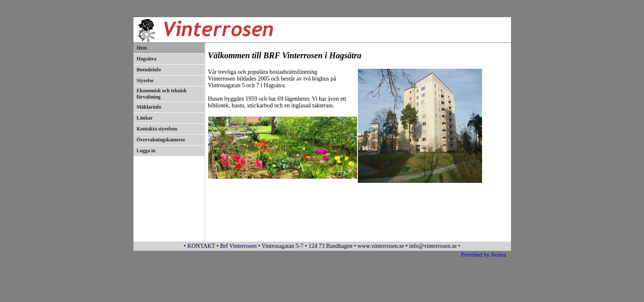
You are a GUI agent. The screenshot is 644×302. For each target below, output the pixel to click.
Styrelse (145, 81)
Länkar (145, 118)
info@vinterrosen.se (433, 246)
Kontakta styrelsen (157, 129)
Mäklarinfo (149, 107)
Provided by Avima (484, 255)
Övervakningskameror (161, 140)
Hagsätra (147, 59)
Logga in (146, 151)
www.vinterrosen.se (381, 246)
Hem (142, 48)
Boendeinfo (149, 70)
